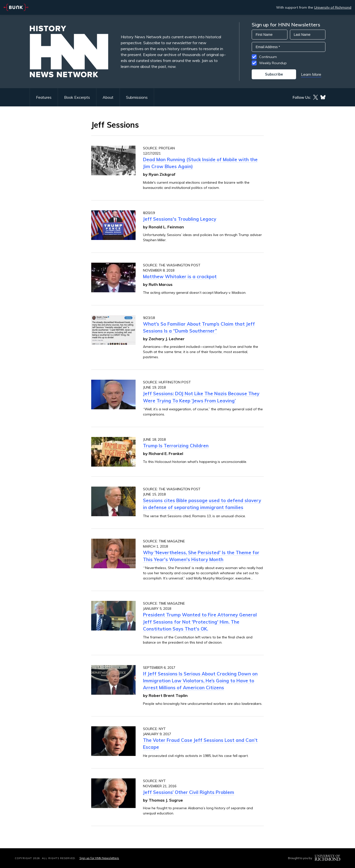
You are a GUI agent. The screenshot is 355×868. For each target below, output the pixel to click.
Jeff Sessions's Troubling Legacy (180, 219)
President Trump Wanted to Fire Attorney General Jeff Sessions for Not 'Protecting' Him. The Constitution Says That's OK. (200, 622)
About (108, 97)
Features (44, 97)
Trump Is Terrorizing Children (176, 446)
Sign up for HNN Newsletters (99, 858)
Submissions (137, 97)
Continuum (268, 57)
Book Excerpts (77, 97)
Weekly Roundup (273, 63)
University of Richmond (333, 7)
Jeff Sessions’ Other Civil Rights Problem (189, 792)
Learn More (311, 74)
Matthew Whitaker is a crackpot (180, 276)
